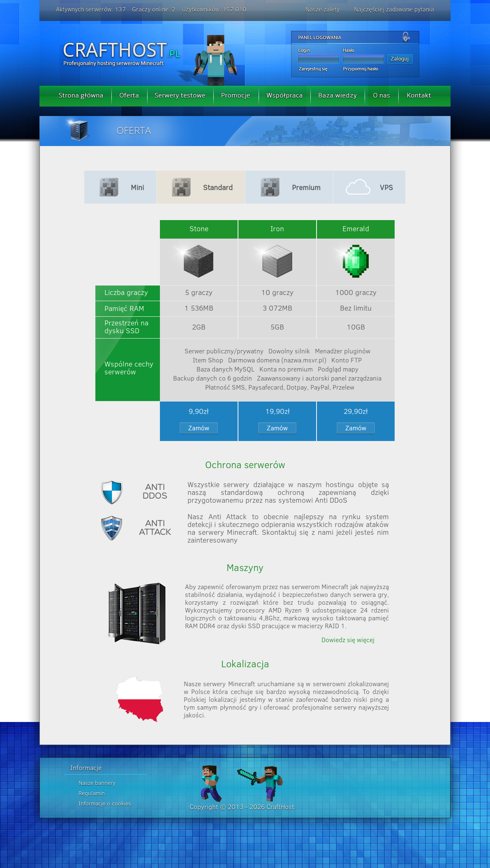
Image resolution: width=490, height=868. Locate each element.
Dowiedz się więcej (348, 640)
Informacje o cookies (105, 803)
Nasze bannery (97, 783)
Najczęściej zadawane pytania (394, 9)
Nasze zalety (322, 9)
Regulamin (92, 793)
